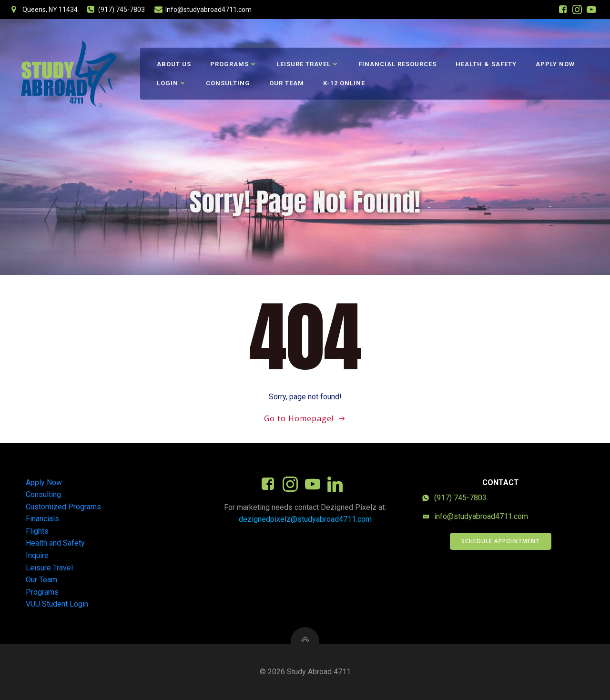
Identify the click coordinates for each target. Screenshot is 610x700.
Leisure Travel (308, 64)
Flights (37, 531)
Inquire (37, 555)
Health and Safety (55, 543)
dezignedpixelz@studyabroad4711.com (305, 519)
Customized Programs (63, 507)
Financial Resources (397, 64)
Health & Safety (486, 64)
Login (172, 83)
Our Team (287, 83)
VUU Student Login (57, 604)
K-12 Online (344, 83)
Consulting (228, 83)
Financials (42, 519)
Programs (234, 64)
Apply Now (555, 64)
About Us (174, 64)
